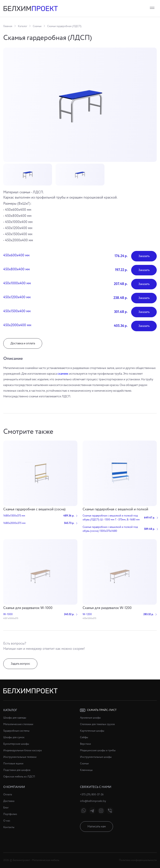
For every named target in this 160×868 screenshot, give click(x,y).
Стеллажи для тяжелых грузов (97, 724)
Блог (6, 808)
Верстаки (85, 744)
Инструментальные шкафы (96, 757)
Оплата (8, 795)
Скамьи (37, 26)
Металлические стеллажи (18, 724)
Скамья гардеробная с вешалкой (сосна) (34, 509)
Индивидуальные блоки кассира (23, 750)
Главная (8, 26)
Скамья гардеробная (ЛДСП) (64, 26)
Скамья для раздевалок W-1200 (107, 608)
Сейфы (84, 737)
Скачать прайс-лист (98, 710)
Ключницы (86, 770)
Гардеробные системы (16, 731)
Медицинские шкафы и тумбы (98, 750)
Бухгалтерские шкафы (16, 744)
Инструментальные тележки (20, 757)
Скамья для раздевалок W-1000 (28, 608)
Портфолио (10, 814)
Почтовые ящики (13, 764)
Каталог (23, 26)
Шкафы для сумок (14, 737)
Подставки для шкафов (17, 770)
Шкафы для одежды (15, 718)
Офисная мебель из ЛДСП (19, 777)
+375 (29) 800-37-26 (92, 795)
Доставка (9, 801)
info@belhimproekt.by (93, 801)
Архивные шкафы (90, 718)
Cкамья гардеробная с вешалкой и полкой (115, 509)
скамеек (63, 374)
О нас (7, 821)
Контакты (9, 827)
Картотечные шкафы (92, 731)
